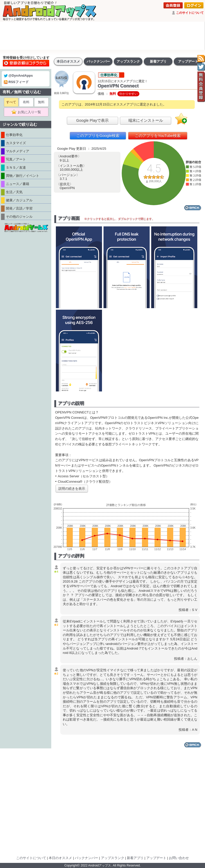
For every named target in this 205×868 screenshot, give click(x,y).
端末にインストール (146, 120)
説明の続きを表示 (72, 488)
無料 (41, 102)
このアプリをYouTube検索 (158, 136)
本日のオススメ (68, 61)
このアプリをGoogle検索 (98, 136)
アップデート (188, 61)
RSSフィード (16, 82)
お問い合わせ (179, 858)
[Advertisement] (102, 36)
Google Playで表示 (92, 120)
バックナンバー (98, 61)
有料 (26, 102)
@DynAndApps (18, 76)
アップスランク (128, 61)
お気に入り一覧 (28, 112)
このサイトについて (190, 13)
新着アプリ (158, 61)
